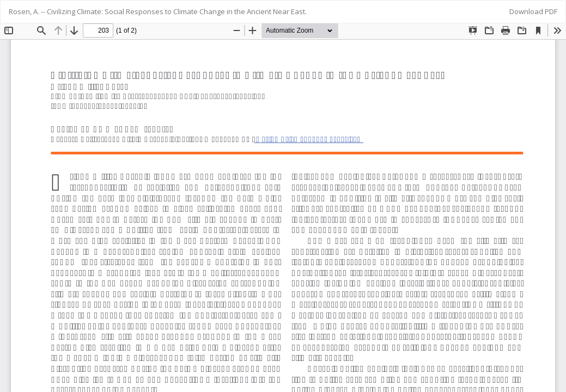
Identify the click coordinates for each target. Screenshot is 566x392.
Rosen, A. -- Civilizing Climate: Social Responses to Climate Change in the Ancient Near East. (158, 11)
